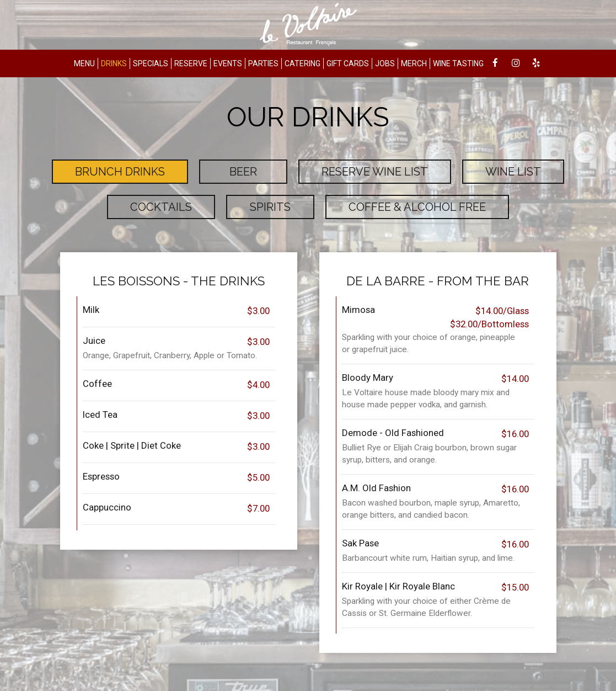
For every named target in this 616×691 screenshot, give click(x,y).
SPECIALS (151, 63)
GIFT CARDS (348, 63)
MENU (84, 63)
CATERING (302, 63)
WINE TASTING (458, 63)
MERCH (414, 63)
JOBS (385, 63)
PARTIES (263, 63)
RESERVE (191, 63)
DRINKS (114, 63)
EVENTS (228, 63)
